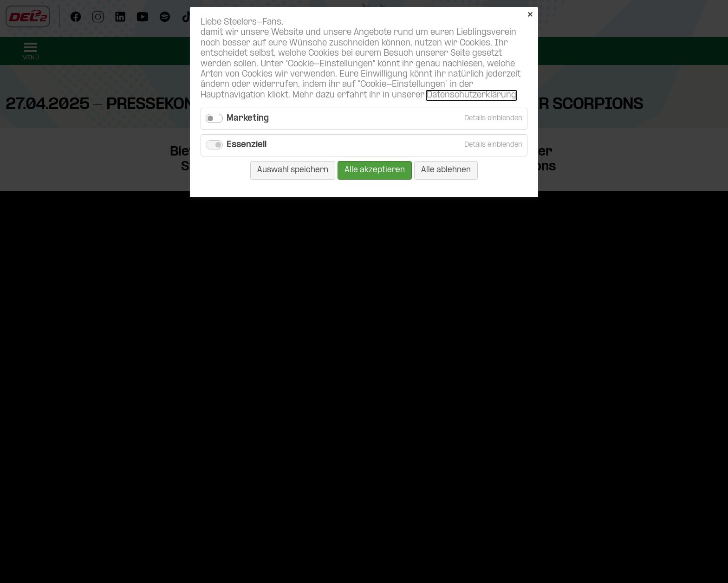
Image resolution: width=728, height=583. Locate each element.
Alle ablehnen (446, 170)
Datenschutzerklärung (471, 95)
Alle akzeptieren (375, 170)
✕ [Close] (530, 15)
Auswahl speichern (293, 170)
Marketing (248, 119)
